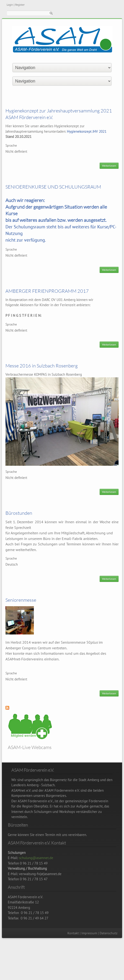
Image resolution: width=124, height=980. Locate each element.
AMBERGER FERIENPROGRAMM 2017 (47, 291)
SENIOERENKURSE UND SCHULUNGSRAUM (53, 187)
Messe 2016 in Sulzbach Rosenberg (42, 366)
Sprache (11, 145)
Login (10, 5)
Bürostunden (19, 513)
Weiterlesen (110, 166)
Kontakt (73, 933)
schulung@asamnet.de (36, 858)
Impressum (89, 933)
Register (20, 5)
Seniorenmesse (21, 600)
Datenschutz (108, 933)
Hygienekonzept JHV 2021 (87, 131)
